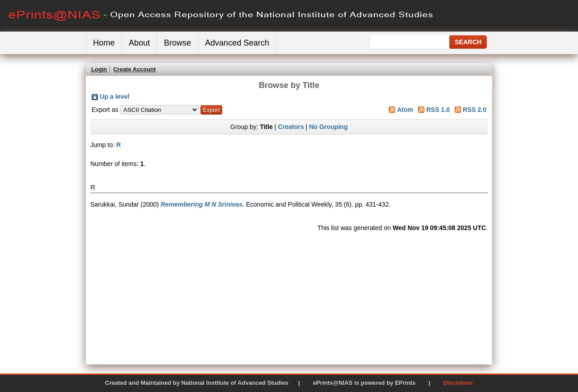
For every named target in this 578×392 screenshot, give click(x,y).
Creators (291, 127)
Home (104, 43)
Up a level (114, 97)
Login (99, 69)
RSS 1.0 (438, 110)
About (139, 43)
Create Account (135, 69)
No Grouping (328, 127)
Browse (177, 43)
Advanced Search (237, 43)
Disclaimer (458, 383)
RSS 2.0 (475, 110)
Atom (405, 110)
